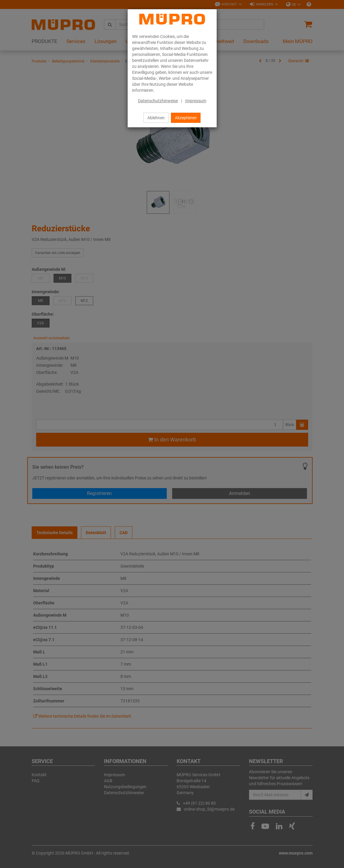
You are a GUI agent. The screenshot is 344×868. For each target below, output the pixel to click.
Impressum (196, 101)
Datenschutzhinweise (158, 101)
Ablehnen (156, 118)
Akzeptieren (186, 118)
